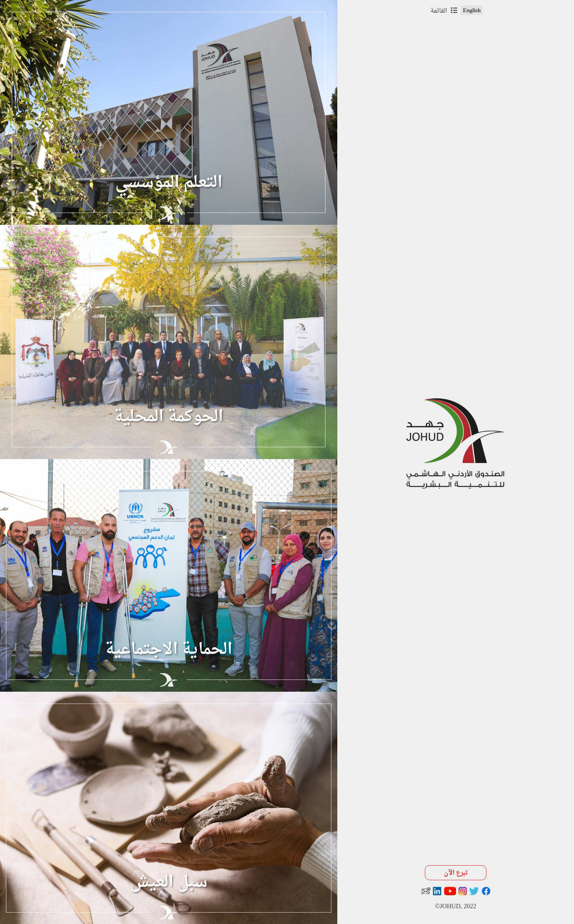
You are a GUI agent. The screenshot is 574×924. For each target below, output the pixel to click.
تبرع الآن (456, 873)
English (472, 10)
